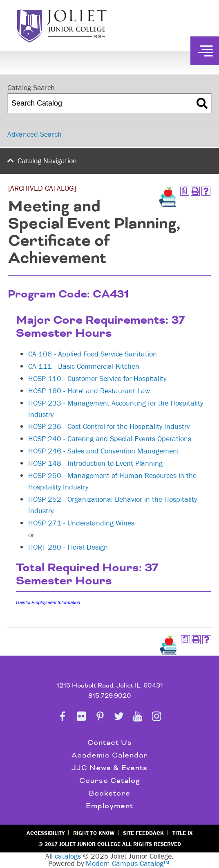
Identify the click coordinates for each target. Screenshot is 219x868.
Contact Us (110, 743)
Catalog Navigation (47, 161)
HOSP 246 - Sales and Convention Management (104, 451)
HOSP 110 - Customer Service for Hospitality (97, 378)
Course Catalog (110, 781)
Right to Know (94, 833)
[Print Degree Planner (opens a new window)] (185, 191)
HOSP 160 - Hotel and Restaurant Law (89, 391)
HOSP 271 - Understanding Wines (81, 523)
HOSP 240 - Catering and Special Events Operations (110, 439)
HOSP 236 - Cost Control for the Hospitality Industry (109, 426)
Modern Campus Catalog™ (127, 863)
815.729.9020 (110, 696)
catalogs (68, 856)
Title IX (182, 833)
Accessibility (46, 833)
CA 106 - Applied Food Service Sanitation (93, 354)
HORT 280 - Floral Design (68, 547)
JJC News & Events (109, 768)
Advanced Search (35, 134)
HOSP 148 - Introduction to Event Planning (95, 463)
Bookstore (109, 793)
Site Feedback (143, 833)
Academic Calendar (109, 755)
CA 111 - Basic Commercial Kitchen (84, 366)
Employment (109, 806)
